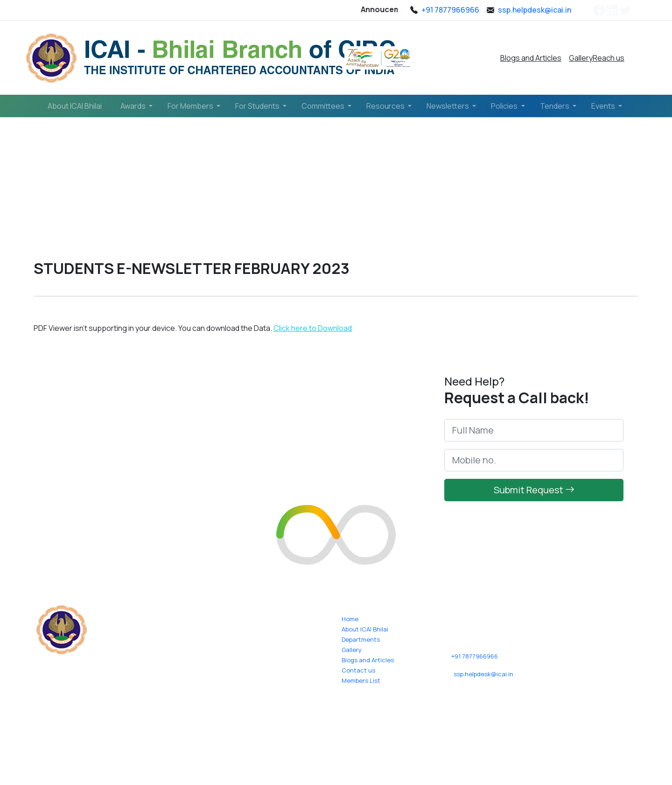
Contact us (358, 670)
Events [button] (604, 106)
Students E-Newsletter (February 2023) (186, 194)
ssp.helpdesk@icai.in (483, 674)
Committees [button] (324, 106)
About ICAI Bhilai (75, 106)
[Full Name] (534, 435)
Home (55, 194)
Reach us (609, 58)
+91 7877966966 (475, 656)
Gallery (581, 58)
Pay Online (456, 58)
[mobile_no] (534, 465)
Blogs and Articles (531, 58)
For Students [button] (258, 106)
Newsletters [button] (448, 106)
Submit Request (534, 494)
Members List (361, 680)
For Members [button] (191, 106)
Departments (361, 639)
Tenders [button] (555, 106)
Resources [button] (386, 106)
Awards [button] (134, 106)
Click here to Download (313, 328)
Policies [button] (505, 106)
